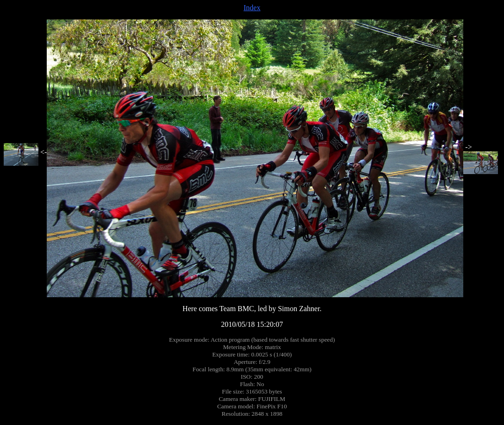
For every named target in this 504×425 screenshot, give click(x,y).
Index (252, 8)
